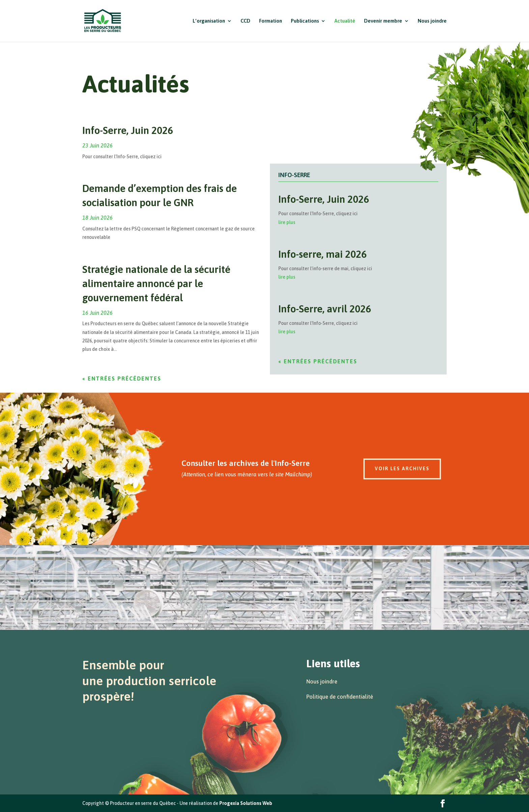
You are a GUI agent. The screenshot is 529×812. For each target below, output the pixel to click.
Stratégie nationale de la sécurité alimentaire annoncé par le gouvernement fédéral (156, 283)
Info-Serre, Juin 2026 (128, 130)
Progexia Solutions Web (246, 803)
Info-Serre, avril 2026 (325, 309)
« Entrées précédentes (122, 379)
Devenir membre (383, 21)
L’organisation (209, 21)
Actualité (345, 21)
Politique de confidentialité (340, 697)
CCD (245, 21)
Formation (271, 21)
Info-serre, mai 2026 (323, 254)
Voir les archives (402, 469)
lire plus (287, 222)
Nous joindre (432, 21)
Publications (305, 21)
